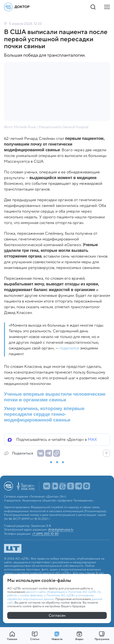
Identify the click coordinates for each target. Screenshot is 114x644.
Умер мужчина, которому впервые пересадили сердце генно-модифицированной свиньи (44, 414)
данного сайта (36, 592)
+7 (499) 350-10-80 (45, 534)
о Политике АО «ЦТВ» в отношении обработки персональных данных (51, 597)
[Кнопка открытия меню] (107, 7)
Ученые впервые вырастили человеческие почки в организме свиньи (55, 397)
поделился (69, 348)
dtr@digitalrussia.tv (61, 530)
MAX (92, 439)
